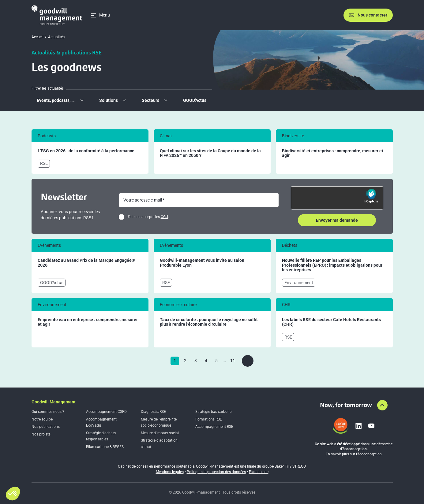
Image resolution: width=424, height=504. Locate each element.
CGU (164, 217)
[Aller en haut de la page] (382, 405)
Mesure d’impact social (160, 433)
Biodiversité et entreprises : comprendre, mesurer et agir (333, 153)
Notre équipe (42, 419)
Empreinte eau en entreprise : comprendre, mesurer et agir (88, 322)
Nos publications (46, 427)
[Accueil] (57, 15)
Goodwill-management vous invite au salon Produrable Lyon (202, 263)
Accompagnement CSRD (106, 412)
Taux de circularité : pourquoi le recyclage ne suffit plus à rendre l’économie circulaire (209, 322)
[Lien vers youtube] (371, 426)
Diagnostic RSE (153, 412)
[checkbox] (121, 217)
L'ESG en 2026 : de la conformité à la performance (86, 151)
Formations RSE (209, 419)
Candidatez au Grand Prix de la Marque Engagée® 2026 (86, 263)
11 (233, 361)
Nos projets (41, 434)
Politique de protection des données (216, 472)
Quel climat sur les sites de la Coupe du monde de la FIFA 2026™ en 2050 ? (210, 153)
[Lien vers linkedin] (358, 426)
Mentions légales (170, 472)
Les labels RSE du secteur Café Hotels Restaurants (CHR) (331, 322)
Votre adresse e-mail (143, 200)
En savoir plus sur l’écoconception (354, 454)
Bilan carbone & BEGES (105, 447)
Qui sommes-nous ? (48, 412)
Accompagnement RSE (214, 427)
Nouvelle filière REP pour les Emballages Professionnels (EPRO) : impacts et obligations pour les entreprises (332, 265)
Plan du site (259, 472)
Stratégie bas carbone (213, 412)
